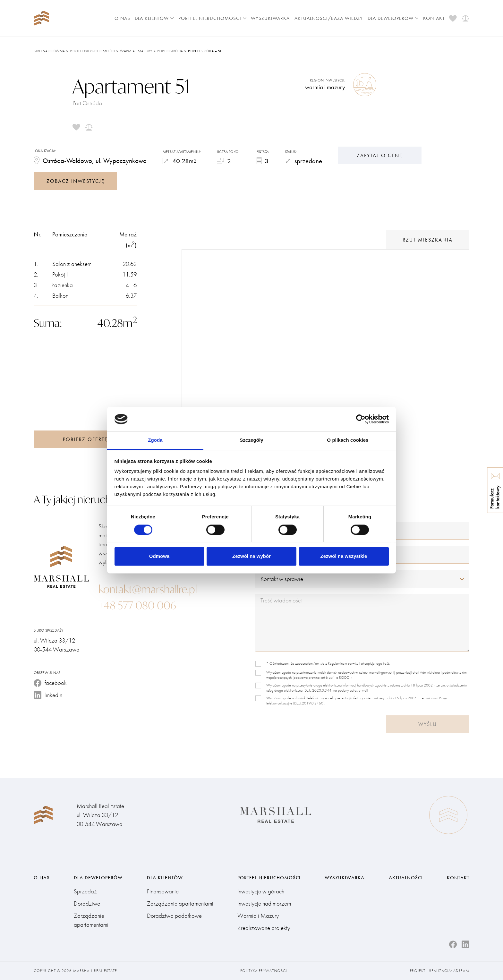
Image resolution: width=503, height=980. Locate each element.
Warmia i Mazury (136, 51)
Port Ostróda (170, 51)
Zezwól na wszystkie (344, 556)
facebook (50, 683)
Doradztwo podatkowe (174, 916)
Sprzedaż (85, 891)
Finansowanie (163, 891)
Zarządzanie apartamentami (91, 920)
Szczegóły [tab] (251, 440)
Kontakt (434, 18)
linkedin (48, 695)
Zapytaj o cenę (380, 155)
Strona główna (49, 51)
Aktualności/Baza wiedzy (329, 18)
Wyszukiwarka (270, 18)
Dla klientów (154, 18)
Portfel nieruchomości (212, 18)
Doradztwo (87, 903)
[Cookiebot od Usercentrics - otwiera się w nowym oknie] (361, 419)
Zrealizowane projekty (264, 928)
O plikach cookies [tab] (348, 440)
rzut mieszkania (428, 240)
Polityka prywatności (264, 971)
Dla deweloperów (393, 18)
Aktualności (406, 878)
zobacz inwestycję (76, 181)
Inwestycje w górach (261, 891)
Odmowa (159, 556)
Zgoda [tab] (155, 440)
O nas (122, 18)
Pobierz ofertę (85, 439)
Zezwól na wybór (251, 556)
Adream (461, 971)
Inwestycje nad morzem (264, 903)
